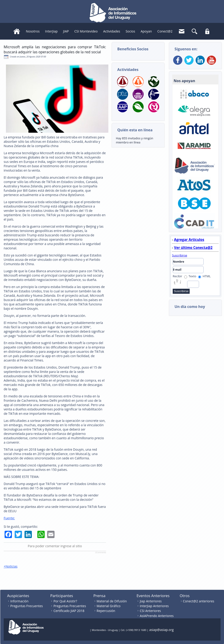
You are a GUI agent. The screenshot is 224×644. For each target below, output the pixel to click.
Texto (190, 276)
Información (19, 601)
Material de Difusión (112, 601)
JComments (101, 552)
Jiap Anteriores (151, 601)
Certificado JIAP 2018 (69, 611)
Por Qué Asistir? (65, 601)
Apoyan (146, 31)
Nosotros (33, 31)
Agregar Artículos (189, 240)
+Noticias (11, 566)
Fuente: (9, 518)
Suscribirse (180, 255)
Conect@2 (165, 31)
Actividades (112, 31)
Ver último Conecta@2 (193, 248)
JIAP (66, 31)
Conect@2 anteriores (199, 601)
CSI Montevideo (86, 31)
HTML (204, 276)
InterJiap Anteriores (154, 606)
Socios (130, 31)
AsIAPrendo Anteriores (157, 616)
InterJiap (51, 31)
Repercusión (106, 611)
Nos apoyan (184, 81)
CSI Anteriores (150, 611)
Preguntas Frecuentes (27, 606)
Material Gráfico (109, 606)
